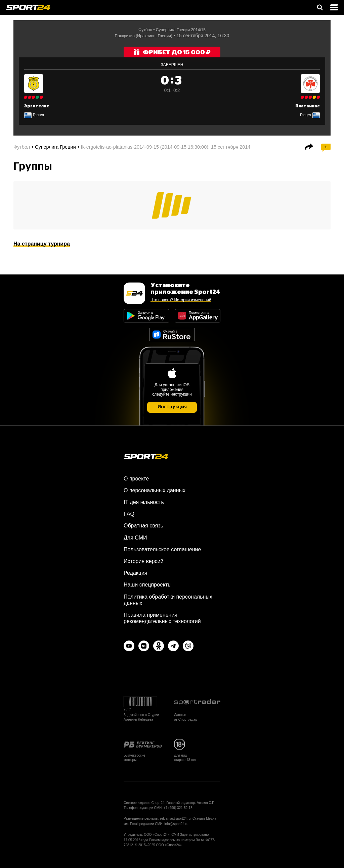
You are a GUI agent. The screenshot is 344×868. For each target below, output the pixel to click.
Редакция (136, 573)
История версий (143, 561)
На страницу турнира (42, 244)
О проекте (136, 479)
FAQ (129, 514)
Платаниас (308, 106)
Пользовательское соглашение (162, 549)
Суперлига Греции (55, 147)
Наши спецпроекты (148, 585)
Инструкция (172, 407)
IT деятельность (144, 502)
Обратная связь (143, 526)
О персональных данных (155, 490)
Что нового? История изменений (181, 300)
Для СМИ (135, 538)
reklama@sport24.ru (176, 819)
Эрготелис (37, 106)
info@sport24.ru (176, 824)
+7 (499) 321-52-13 (178, 808)
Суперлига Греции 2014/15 (181, 30)
